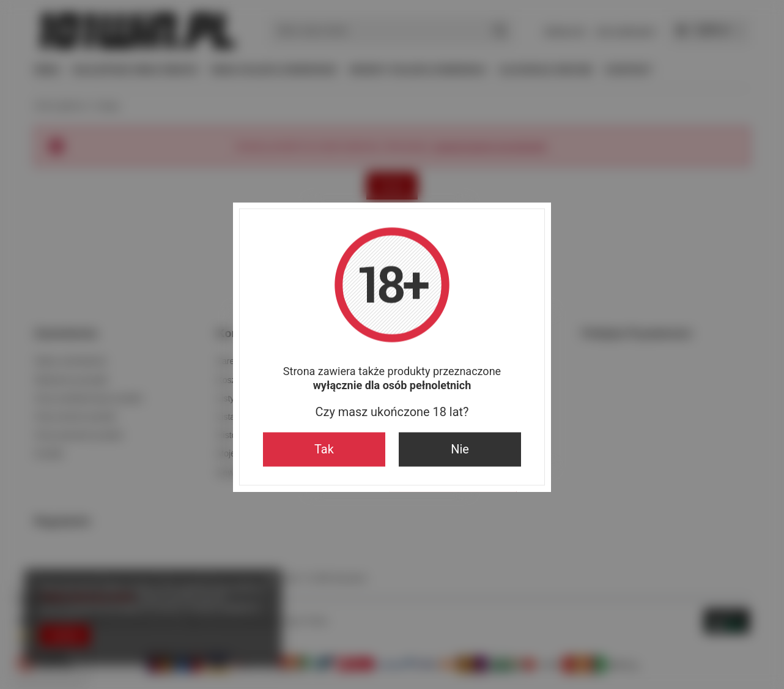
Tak (324, 449)
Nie (460, 449)
